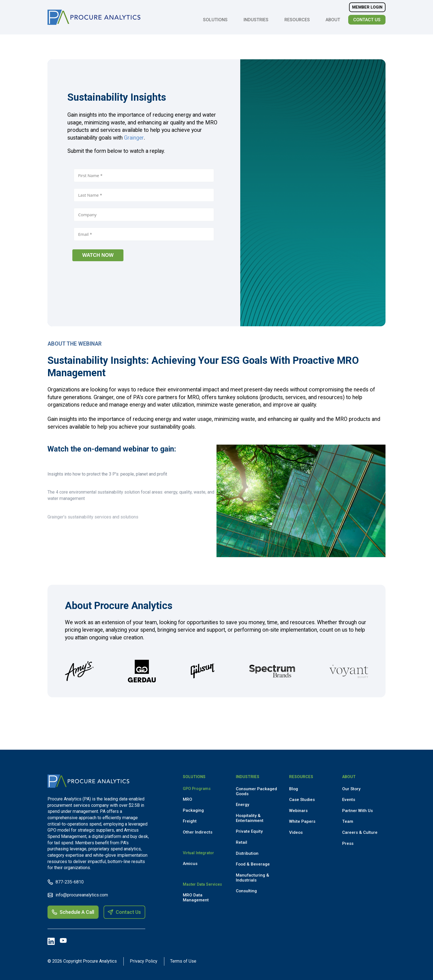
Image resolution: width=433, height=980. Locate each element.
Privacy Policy (144, 961)
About (333, 20)
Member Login (367, 7)
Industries (256, 20)
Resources (297, 20)
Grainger (134, 138)
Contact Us (367, 20)
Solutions (215, 20)
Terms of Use (185, 961)
